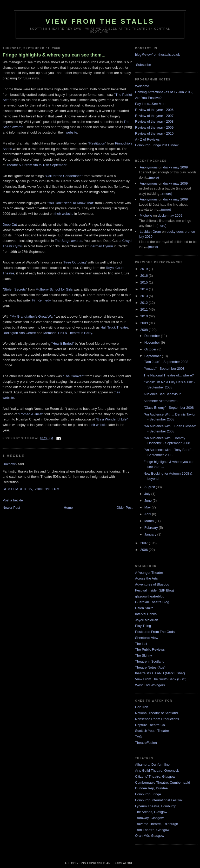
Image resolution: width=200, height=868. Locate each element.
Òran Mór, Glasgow (150, 836)
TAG (138, 737)
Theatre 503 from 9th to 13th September (36, 165)
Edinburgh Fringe (148, 794)
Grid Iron (142, 707)
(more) (154, 177)
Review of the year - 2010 (154, 133)
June (149, 501)
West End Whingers (150, 685)
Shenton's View (147, 638)
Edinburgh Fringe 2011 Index (157, 145)
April (148, 514)
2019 (145, 269)
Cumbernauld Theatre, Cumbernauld (163, 782)
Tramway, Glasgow (149, 818)
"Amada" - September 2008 (164, 369)
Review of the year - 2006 (154, 110)
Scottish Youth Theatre (152, 731)
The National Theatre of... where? (168, 375)
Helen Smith (144, 608)
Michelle (146, 215)
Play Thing (143, 626)
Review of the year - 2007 (154, 116)
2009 (145, 323)
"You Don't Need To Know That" (71, 203)
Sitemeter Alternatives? (161, 401)
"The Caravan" (74, 376)
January (151, 534)
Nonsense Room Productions (157, 719)
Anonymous (149, 167)
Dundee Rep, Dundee (151, 788)
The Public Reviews (150, 649)
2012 (145, 303)
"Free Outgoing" (75, 262)
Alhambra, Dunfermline (152, 765)
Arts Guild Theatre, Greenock (157, 770)
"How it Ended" (63, 344)
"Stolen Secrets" (15, 289)
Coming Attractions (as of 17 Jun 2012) (164, 92)
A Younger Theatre (149, 573)
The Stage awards (69, 241)
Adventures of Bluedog (152, 584)
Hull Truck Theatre (114, 327)
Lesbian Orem (150, 232)
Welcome (142, 86)
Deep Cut (10, 225)
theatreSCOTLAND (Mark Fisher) (160, 673)
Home (68, 508)
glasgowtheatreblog (150, 596)
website (71, 132)
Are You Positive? (148, 98)
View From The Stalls (100, 21)
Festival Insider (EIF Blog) (155, 590)
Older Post (125, 508)
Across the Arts (146, 578)
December (153, 336)
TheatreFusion (146, 743)
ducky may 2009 (175, 167)
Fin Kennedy (41, 300)
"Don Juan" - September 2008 (166, 362)
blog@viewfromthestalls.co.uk (157, 55)
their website (64, 214)
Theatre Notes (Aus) (150, 667)
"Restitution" (97, 143)
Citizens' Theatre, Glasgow (155, 776)
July (148, 494)
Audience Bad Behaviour (162, 394)
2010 (145, 316)
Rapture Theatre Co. (150, 725)
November (153, 342)
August (150, 487)
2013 (145, 296)
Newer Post (11, 508)
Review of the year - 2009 (154, 127)
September (153, 356)
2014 (145, 289)
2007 (145, 543)
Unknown (10, 464)
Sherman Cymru (101, 246)
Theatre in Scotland (150, 661)
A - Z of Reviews (147, 139)
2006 (145, 550)
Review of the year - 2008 (154, 121)
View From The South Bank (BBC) (161, 679)
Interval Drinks (146, 614)
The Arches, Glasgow (151, 812)
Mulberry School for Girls (54, 289)
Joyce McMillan (147, 620)
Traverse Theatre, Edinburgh (156, 824)
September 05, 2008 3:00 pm (31, 489)
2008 (145, 330)
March (150, 521)
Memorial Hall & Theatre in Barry (68, 333)
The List (141, 644)
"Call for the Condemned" (64, 176)
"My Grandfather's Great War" (33, 316)
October (151, 349)
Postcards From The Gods (155, 632)
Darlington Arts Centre (19, 333)
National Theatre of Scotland (156, 713)
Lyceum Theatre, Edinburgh (156, 806)
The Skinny (144, 655)
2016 (145, 276)
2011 (145, 309)
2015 (145, 282)
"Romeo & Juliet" (31, 414)
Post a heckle (13, 500)
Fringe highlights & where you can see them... (54, 55)
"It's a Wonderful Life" (112, 419)
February (152, 528)
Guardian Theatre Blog (152, 602)
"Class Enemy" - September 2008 (168, 408)
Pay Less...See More (151, 104)
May (148, 507)
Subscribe (144, 65)
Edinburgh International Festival (159, 800)
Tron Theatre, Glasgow (152, 830)
